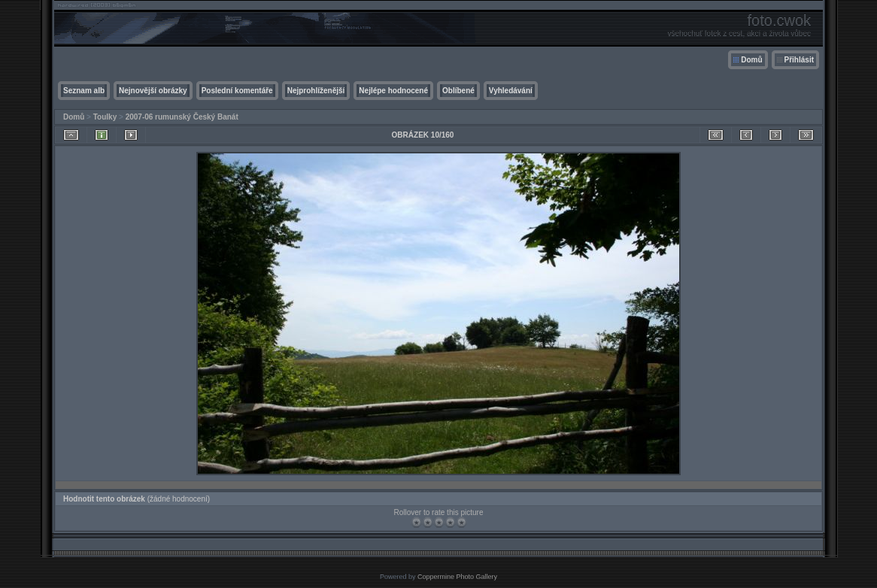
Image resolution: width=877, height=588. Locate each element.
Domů (751, 60)
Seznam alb (84, 91)
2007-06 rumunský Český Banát (182, 117)
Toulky (105, 117)
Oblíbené (458, 91)
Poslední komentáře (237, 91)
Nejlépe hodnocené (393, 91)
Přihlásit (799, 60)
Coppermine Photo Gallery (457, 577)
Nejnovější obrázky (153, 91)
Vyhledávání (511, 91)
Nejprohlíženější (316, 91)
